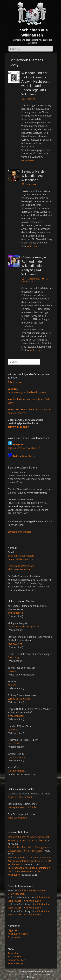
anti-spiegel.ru (15, 613)
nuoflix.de (13, 730)
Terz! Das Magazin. (18, 818)
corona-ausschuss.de (19, 699)
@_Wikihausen (25, 456)
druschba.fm (15, 743)
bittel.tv (12, 685)
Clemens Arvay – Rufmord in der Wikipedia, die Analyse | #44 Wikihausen (34, 266)
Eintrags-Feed (15, 957)
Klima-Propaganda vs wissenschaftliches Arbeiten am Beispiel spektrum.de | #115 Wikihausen (30, 861)
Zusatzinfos (14, 937)
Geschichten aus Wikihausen (36, 971)
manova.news (15, 644)
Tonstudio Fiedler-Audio (20, 797)
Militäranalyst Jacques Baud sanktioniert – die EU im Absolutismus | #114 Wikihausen (30, 871)
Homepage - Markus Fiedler (22, 807)
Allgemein (13, 930)
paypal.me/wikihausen (20, 532)
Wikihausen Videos (18, 934)
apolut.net (13, 671)
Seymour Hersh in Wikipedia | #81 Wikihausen (34, 176)
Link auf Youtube (17, 757)
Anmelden (13, 953)
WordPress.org (16, 963)
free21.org (13, 657)
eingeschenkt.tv (16, 716)
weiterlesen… (28, 160)
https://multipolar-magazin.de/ (24, 626)
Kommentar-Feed (17, 960)
